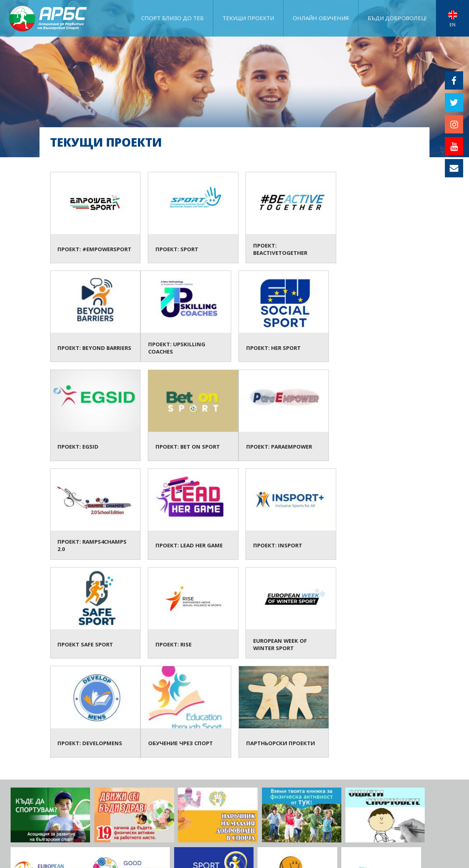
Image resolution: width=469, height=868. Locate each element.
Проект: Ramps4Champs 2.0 (187, 416)
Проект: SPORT (187, 218)
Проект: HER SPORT (187, 317)
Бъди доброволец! (397, 18)
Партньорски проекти (187, 614)
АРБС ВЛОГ (368, 826)
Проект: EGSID (282, 317)
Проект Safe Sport (93, 515)
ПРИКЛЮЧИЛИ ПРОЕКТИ (429, 815)
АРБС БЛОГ (337, 826)
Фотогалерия (377, 815)
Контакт (448, 837)
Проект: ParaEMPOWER (93, 416)
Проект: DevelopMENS (376, 515)
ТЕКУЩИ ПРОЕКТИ (248, 18)
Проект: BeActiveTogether (282, 218)
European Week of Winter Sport (282, 515)
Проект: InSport (376, 416)
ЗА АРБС (344, 815)
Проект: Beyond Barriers (376, 218)
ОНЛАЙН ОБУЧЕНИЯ (321, 18)
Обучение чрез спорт (93, 614)
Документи (402, 826)
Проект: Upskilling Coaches (93, 317)
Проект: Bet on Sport (376, 317)
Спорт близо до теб (172, 18)
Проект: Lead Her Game (282, 416)
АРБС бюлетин (440, 826)
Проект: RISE (187, 515)
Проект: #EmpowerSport (93, 218)
